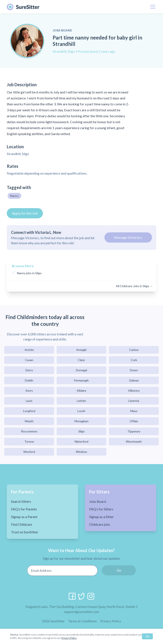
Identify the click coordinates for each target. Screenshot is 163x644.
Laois (29, 401)
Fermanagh (81, 380)
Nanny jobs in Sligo (29, 273)
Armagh (81, 350)
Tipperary (134, 431)
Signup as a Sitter (101, 517)
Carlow (134, 350)
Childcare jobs (100, 524)
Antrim (29, 350)
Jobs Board (98, 501)
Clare (81, 360)
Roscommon (29, 431)
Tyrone (29, 441)
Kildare (81, 390)
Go (119, 570)
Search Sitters (21, 501)
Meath (29, 421)
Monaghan (81, 421)
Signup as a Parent (24, 517)
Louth (81, 411)
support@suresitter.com (81, 612)
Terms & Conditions (82, 621)
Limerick (134, 401)
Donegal (81, 370)
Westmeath (134, 441)
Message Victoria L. (128, 237)
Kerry (29, 390)
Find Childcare (22, 524)
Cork (134, 360)
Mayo (134, 411)
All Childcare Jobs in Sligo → (134, 286)
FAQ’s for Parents (24, 509)
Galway (134, 380)
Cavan (29, 360)
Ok (147, 636)
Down (134, 370)
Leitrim (81, 401)
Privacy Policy (111, 621)
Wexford (29, 452)
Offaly (134, 421)
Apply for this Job (25, 213)
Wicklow (81, 452)
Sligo (81, 431)
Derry (29, 370)
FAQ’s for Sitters (101, 509)
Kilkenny (134, 390)
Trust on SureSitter (25, 532)
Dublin (29, 380)
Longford (29, 411)
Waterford (81, 441)
